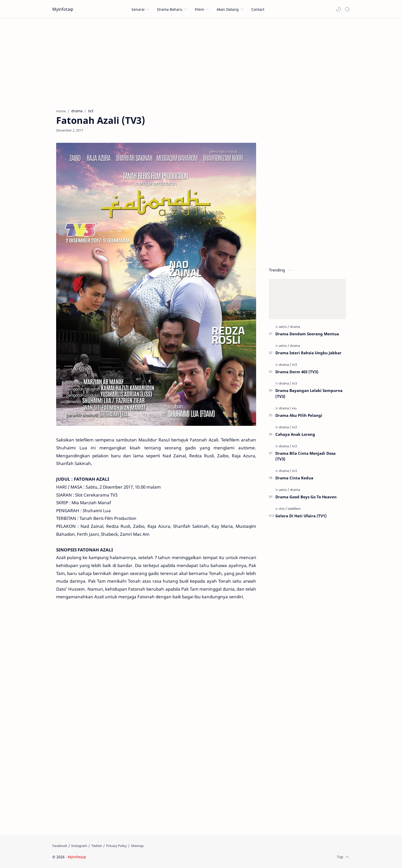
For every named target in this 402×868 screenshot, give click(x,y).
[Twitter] (97, 846)
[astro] (284, 327)
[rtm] (283, 509)
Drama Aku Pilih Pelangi (299, 415)
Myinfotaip (63, 9)
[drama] (295, 327)
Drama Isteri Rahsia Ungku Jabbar (308, 353)
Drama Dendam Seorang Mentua (307, 334)
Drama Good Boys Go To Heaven (306, 497)
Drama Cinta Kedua (294, 478)
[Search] (347, 9)
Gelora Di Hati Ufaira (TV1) (301, 516)
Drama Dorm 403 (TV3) (297, 372)
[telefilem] (294, 509)
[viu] (294, 408)
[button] (338, 9)
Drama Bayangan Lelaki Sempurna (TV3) (309, 393)
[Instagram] (79, 846)
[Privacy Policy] (117, 846)
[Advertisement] (201, 62)
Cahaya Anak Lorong (295, 434)
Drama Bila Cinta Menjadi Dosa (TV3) (305, 456)
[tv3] (294, 365)
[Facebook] (60, 846)
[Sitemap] (137, 846)
